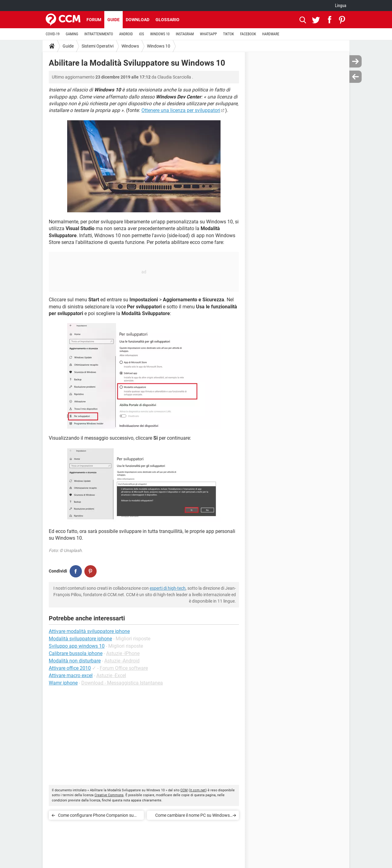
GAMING (72, 34)
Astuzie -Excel (111, 675)
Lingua (341, 6)
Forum (94, 20)
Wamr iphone (63, 683)
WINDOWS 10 (160, 34)
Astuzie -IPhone (123, 653)
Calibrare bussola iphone (76, 653)
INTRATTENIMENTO (99, 34)
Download (138, 20)
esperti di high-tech (168, 588)
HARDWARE (271, 34)
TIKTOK (229, 34)
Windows (130, 46)
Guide (113, 20)
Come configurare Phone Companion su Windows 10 (96, 816)
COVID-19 (53, 34)
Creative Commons (109, 795)
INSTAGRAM (185, 34)
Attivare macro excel (71, 675)
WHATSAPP (208, 34)
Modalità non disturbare (75, 661)
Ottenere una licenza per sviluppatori (181, 110)
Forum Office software (124, 668)
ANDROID (126, 34)
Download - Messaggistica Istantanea (122, 683)
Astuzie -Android (122, 661)
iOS (141, 34)
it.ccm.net (198, 790)
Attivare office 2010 (70, 668)
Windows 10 (159, 46)
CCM (184, 790)
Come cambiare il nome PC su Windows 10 (192, 816)
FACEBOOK (248, 34)
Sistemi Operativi (98, 46)
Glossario (167, 20)
